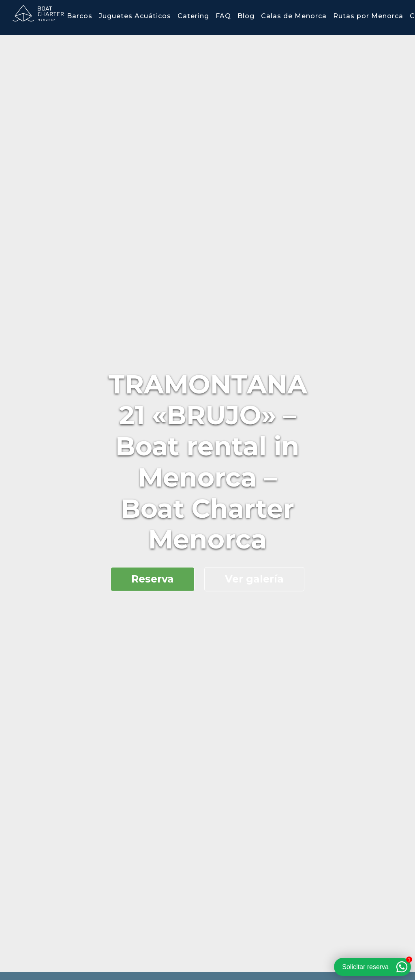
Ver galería (254, 579)
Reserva (153, 579)
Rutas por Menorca (368, 16)
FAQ (223, 16)
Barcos (80, 16)
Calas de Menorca (294, 16)
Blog (246, 16)
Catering (193, 16)
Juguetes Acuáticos (135, 16)
